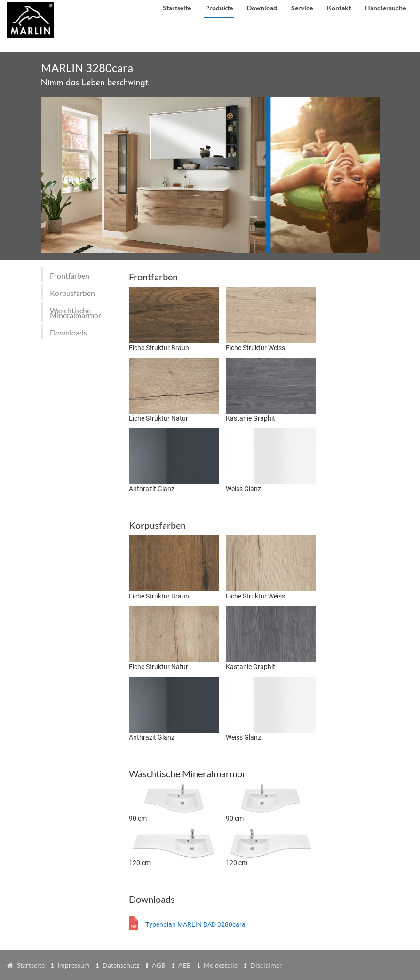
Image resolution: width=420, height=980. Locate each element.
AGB (159, 965)
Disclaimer (266, 965)
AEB (185, 965)
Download (262, 8)
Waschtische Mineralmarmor (75, 313)
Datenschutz (121, 965)
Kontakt (339, 8)
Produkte (219, 8)
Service (302, 8)
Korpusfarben (72, 293)
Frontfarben (70, 275)
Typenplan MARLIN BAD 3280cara (195, 924)
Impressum (74, 965)
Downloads (68, 332)
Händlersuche (385, 8)
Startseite (177, 8)
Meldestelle (221, 965)
